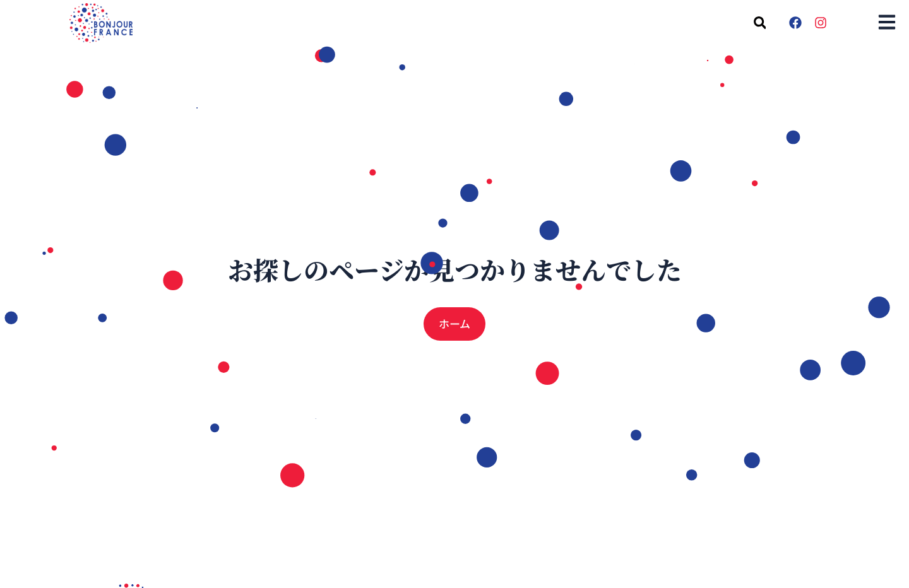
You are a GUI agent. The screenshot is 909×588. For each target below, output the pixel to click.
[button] (760, 23)
